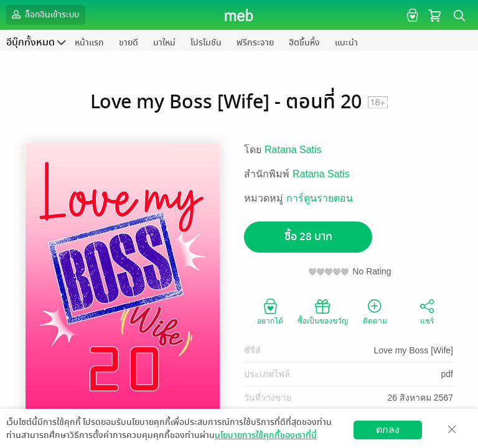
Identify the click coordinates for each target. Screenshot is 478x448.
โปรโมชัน (206, 43)
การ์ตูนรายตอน (320, 198)
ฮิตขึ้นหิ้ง (304, 43)
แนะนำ (346, 43)
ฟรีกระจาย (255, 43)
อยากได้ (270, 311)
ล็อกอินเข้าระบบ (44, 14)
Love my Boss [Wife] (413, 350)
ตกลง (388, 430)
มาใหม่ (164, 43)
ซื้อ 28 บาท (308, 237)
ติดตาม (375, 311)
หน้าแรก (89, 43)
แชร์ (427, 311)
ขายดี (129, 43)
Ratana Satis (293, 150)
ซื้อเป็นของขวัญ (323, 311)
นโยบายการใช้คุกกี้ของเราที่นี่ (266, 435)
